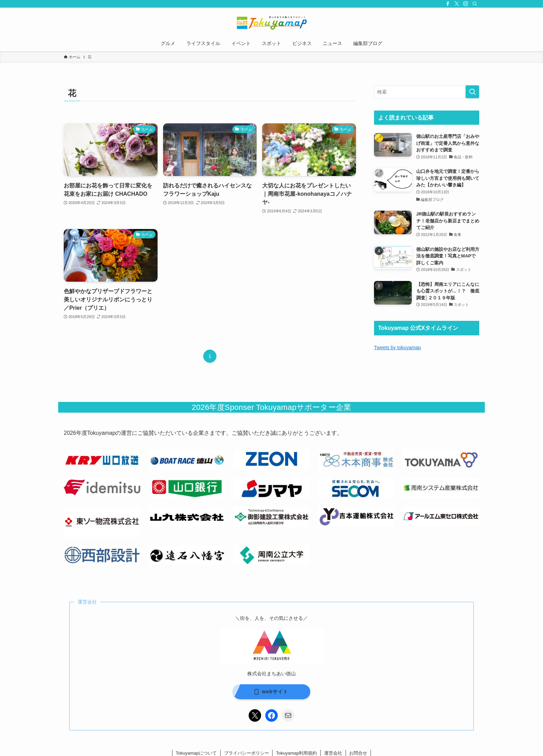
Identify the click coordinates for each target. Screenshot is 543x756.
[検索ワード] (427, 92)
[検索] (475, 4)
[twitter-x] (457, 4)
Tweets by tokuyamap (397, 348)
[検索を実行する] (472, 92)
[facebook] (448, 4)
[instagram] (466, 4)
